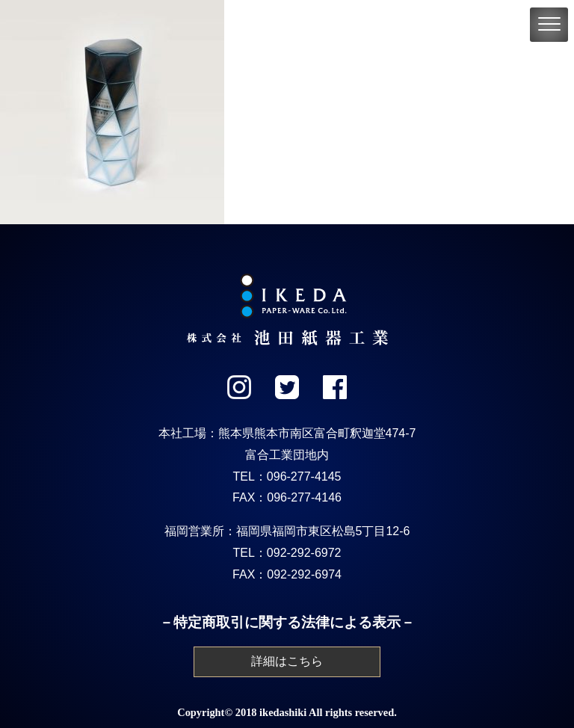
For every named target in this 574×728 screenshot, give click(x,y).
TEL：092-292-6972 (287, 553)
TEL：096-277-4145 (287, 476)
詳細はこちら (287, 661)
